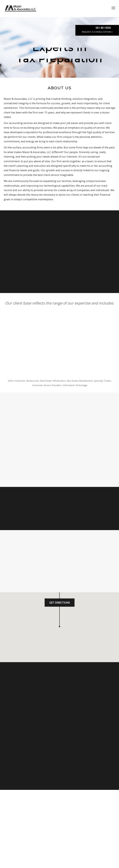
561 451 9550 (103, 28)
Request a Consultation (97, 32)
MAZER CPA (21, 9)
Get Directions (60, 603)
